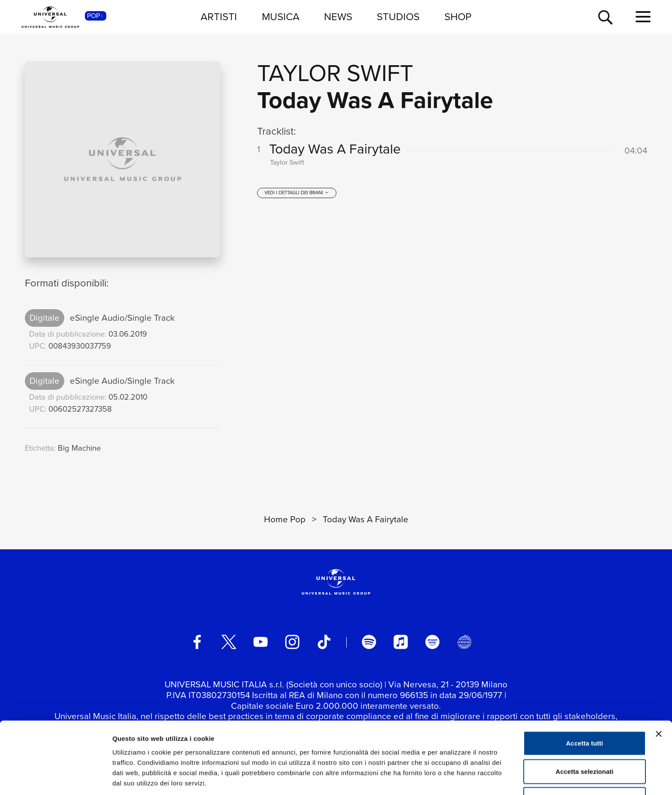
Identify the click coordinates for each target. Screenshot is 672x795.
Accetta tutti (585, 711)
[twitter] (229, 642)
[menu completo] (643, 17)
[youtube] (261, 642)
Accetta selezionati (584, 739)
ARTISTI (219, 17)
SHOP (458, 17)
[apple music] (401, 642)
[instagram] (292, 642)
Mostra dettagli (451, 778)
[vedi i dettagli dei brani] (297, 196)
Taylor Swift (335, 73)
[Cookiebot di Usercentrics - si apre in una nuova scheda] (55, 778)
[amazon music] (432, 642)
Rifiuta (585, 767)
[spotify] (369, 642)
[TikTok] (324, 642)
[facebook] (197, 642)
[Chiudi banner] (659, 702)
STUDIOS (398, 17)
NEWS (338, 17)
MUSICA (281, 17)
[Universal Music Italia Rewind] (464, 642)
